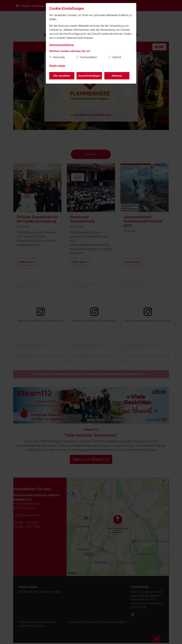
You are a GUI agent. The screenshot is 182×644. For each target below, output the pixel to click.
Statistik (117, 57)
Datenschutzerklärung (62, 45)
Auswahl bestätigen (90, 76)
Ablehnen (117, 76)
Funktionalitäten (88, 57)
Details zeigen (57, 66)
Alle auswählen (62, 76)
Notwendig (59, 57)
